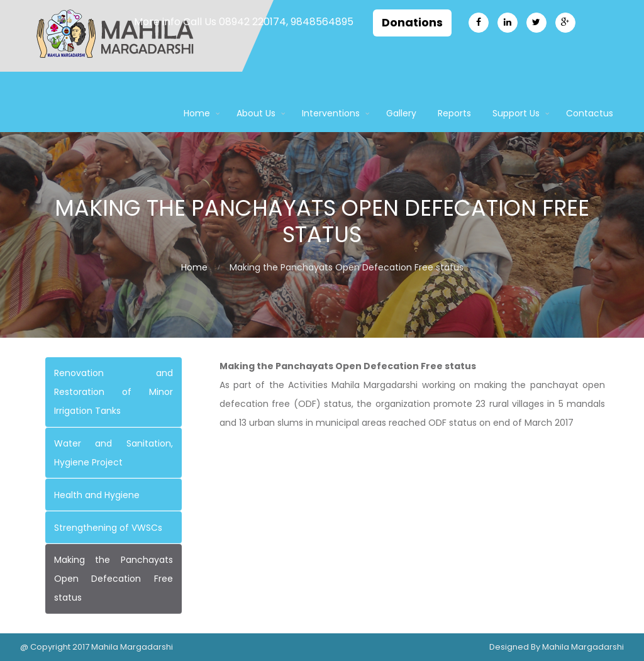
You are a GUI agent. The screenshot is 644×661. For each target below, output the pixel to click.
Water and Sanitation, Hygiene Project (114, 453)
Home (197, 113)
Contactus (590, 113)
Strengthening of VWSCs (108, 528)
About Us (256, 113)
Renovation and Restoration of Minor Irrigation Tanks (114, 392)
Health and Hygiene (97, 495)
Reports (454, 113)
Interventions (331, 113)
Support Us (516, 113)
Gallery (401, 113)
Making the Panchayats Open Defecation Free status (114, 579)
